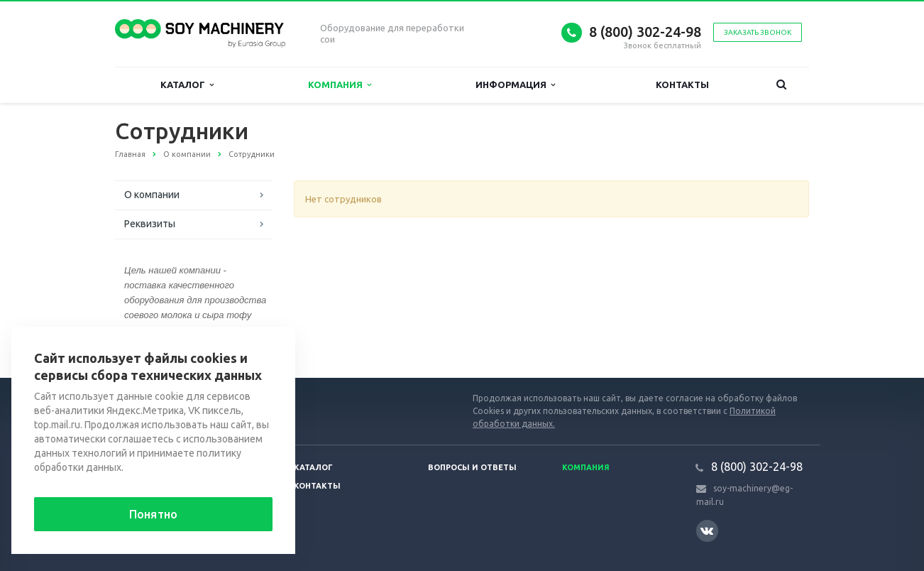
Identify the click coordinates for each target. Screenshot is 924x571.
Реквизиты (150, 224)
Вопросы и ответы (472, 467)
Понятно (153, 514)
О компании (152, 195)
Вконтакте (707, 530)
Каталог (187, 85)
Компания (340, 85)
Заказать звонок (758, 32)
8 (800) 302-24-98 (645, 32)
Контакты (682, 85)
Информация (515, 85)
